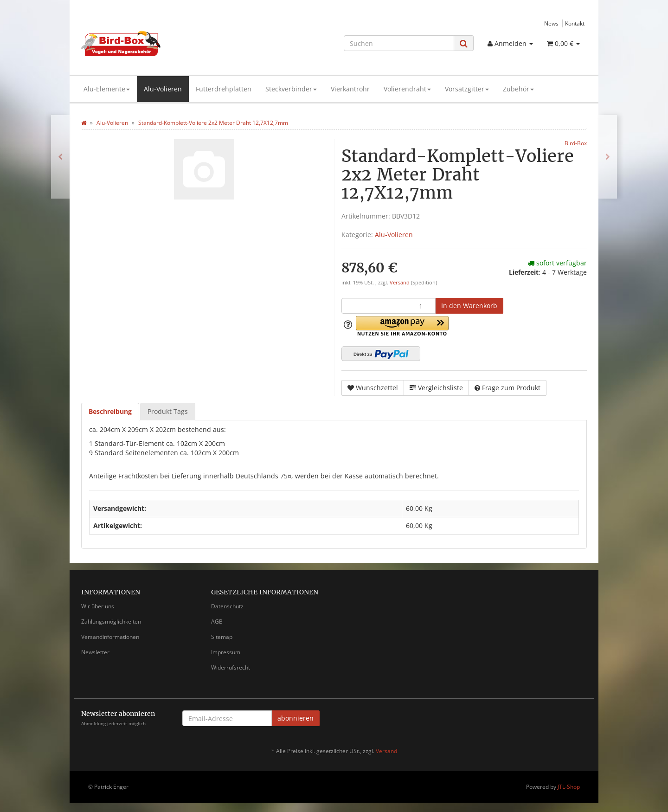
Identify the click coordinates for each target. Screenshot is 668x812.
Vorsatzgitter (467, 89)
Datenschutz (227, 606)
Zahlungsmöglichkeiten (111, 622)
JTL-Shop (569, 787)
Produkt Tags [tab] (168, 411)
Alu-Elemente (107, 89)
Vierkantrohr (350, 89)
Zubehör (518, 89)
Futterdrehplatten (224, 89)
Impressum (226, 652)
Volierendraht (407, 89)
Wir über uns (98, 606)
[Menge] (389, 306)
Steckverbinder (291, 89)
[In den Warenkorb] (469, 306)
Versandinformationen (110, 637)
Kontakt (575, 23)
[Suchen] (399, 43)
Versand (400, 283)
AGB (217, 622)
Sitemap (222, 637)
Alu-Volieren (163, 89)
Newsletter (95, 652)
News (551, 23)
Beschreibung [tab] (110, 411)
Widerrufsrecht (231, 667)
